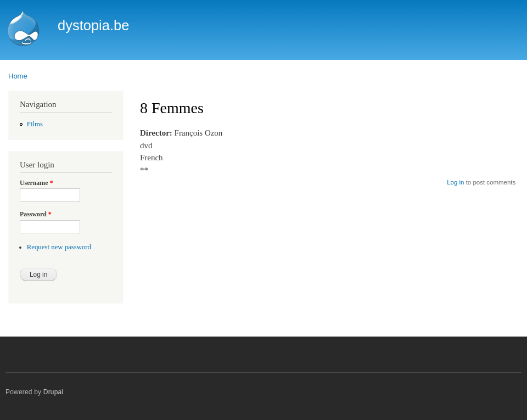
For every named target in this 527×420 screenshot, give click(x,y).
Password (36, 214)
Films (35, 124)
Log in (455, 182)
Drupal (54, 392)
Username (36, 183)
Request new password (59, 247)
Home (18, 76)
